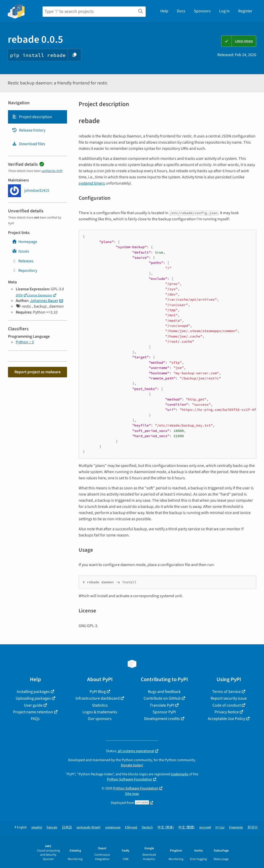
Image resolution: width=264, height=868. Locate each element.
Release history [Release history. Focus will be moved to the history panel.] (29, 130)
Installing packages (33, 692)
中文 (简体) (166, 827)
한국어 (253, 827)
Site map (132, 794)
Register (245, 11)
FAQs (35, 719)
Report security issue (229, 698)
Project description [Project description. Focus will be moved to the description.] (32, 117)
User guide (33, 705)
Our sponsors (100, 719)
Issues (20, 251)
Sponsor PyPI (164, 712)
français (52, 827)
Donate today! (132, 765)
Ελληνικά (131, 827)
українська (113, 827)
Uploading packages (33, 698)
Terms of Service (226, 692)
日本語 (67, 827)
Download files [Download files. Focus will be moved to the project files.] (28, 144)
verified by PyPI (52, 171)
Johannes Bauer (44, 301)
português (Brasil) (89, 827)
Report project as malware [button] (38, 372)
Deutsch (147, 827)
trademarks (180, 774)
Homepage (24, 242)
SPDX (19, 295)
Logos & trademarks (100, 712)
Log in (224, 11)
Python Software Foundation (130, 779)
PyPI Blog (98, 692)
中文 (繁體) (187, 827)
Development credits (162, 719)
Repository (24, 271)
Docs (181, 11)
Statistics (100, 705)
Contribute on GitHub (162, 698)
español (37, 827)
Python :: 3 (25, 342)
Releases (23, 261)
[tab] (38, 117)
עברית (220, 827)
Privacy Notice (227, 712)
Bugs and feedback (164, 692)
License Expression (40, 295)
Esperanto (236, 827)
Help (164, 11)
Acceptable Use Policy (226, 719)
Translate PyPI (162, 705)
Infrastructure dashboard (98, 698)
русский (205, 827)
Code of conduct (227, 705)
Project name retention (33, 712)
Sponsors (202, 11)
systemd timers (92, 183)
